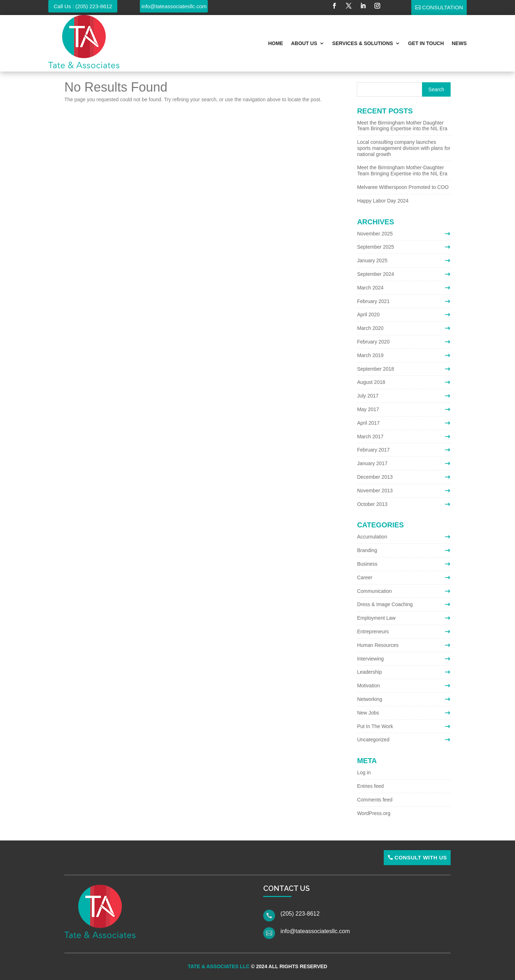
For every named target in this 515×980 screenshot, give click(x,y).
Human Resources (378, 645)
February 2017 (373, 450)
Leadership (369, 672)
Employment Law (376, 618)
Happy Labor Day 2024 (383, 201)
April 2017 (368, 423)
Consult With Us (421, 857)
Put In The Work (375, 726)
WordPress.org (374, 813)
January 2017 (372, 463)
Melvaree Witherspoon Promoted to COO (403, 187)
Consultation (442, 7)
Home (276, 43)
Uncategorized (373, 740)
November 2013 (375, 491)
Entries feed (370, 786)
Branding (367, 550)
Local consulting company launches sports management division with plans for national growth (404, 148)
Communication (374, 591)
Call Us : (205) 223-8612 (83, 6)
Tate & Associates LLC (219, 966)
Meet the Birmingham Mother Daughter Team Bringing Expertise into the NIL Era (402, 126)
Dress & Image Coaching (385, 604)
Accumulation (372, 537)
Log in (364, 772)
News (459, 43)
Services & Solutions (363, 43)
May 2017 (368, 409)
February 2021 (373, 301)
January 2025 (372, 260)
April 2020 (368, 315)
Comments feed (375, 800)
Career (365, 577)
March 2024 (370, 288)
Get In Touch (426, 43)
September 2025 (376, 247)
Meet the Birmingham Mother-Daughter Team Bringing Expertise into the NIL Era (402, 170)
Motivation (368, 686)
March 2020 (370, 328)
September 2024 (376, 274)
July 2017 (368, 396)
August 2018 (371, 382)
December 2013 (375, 477)
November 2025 (375, 234)
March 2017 (370, 437)
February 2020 (373, 342)
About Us (304, 43)
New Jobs (368, 713)
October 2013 (372, 504)
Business (367, 564)
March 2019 (370, 355)
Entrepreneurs (373, 632)
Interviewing (370, 659)
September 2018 (376, 369)
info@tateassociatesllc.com (174, 6)
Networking (369, 699)
